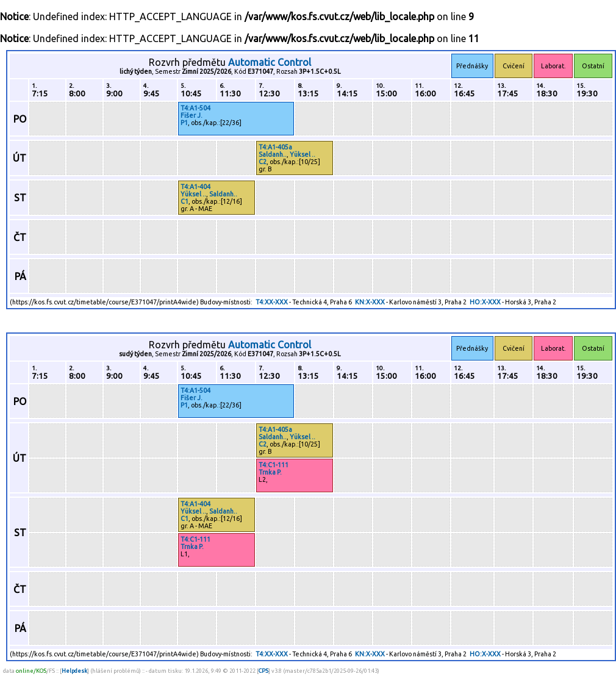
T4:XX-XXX (272, 302)
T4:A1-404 (195, 187)
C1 (184, 201)
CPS (263, 671)
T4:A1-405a (275, 147)
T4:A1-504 (195, 108)
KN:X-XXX (370, 302)
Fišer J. (192, 115)
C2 (263, 162)
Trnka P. (270, 472)
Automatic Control (270, 62)
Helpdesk (74, 671)
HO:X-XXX (485, 302)
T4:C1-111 (274, 465)
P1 (184, 123)
